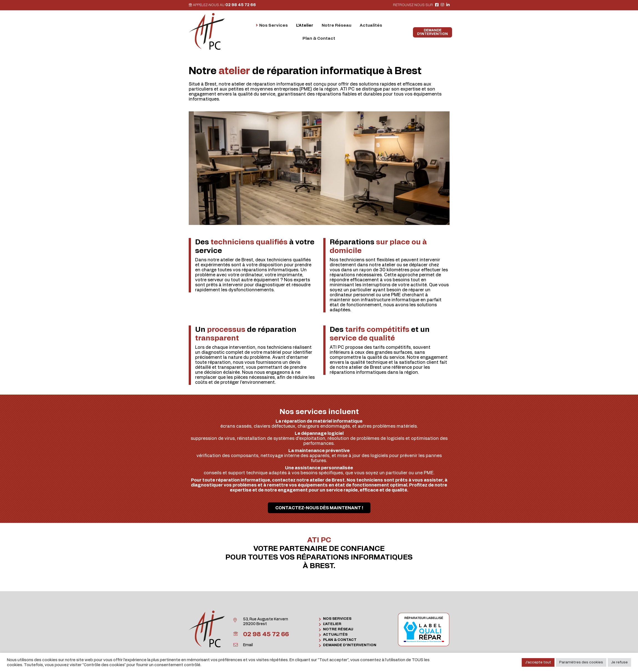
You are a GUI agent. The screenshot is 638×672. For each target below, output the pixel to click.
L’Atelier (332, 624)
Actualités (335, 635)
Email (248, 645)
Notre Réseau (338, 629)
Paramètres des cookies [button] (581, 662)
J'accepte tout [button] (538, 662)
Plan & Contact (340, 640)
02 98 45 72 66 (241, 5)
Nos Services (337, 619)
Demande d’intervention (350, 645)
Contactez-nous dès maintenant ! (319, 508)
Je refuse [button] (619, 662)
